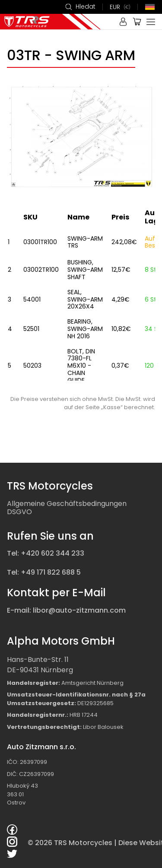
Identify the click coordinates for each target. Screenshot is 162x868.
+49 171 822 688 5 (51, 572)
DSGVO (19, 512)
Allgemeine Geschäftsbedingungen (67, 504)
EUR (120, 7)
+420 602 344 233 (52, 553)
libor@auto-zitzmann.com (79, 610)
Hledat (80, 7)
